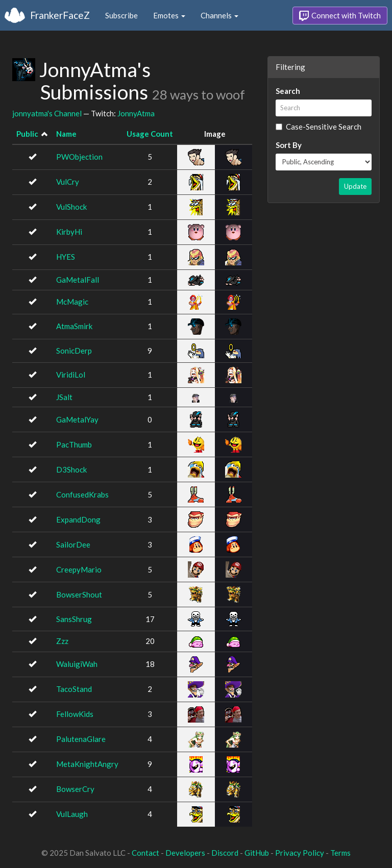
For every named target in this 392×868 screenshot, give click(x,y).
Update (355, 186)
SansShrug (74, 619)
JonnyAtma (136, 113)
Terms (340, 853)
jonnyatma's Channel (47, 113)
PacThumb (74, 444)
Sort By (289, 145)
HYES (66, 257)
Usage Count (150, 134)
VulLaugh (72, 814)
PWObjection (79, 157)
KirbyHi (69, 232)
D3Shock (71, 469)
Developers (185, 853)
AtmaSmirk (74, 326)
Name (66, 134)
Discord (225, 853)
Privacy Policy (300, 853)
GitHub (257, 853)
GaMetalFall (78, 280)
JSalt (64, 397)
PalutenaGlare (81, 739)
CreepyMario (79, 569)
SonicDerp (74, 351)
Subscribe (121, 15)
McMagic (72, 302)
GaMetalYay (77, 419)
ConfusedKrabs (82, 494)
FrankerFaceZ (60, 15)
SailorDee (73, 544)
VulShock (71, 207)
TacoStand (74, 689)
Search (288, 91)
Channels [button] (219, 15)
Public (27, 134)
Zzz (62, 641)
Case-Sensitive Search (318, 127)
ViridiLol (71, 375)
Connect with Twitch (340, 16)
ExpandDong (78, 519)
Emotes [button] (169, 15)
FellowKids (75, 714)
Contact (145, 853)
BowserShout (79, 594)
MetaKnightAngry (87, 764)
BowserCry (75, 789)
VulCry (68, 182)
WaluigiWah (77, 664)
